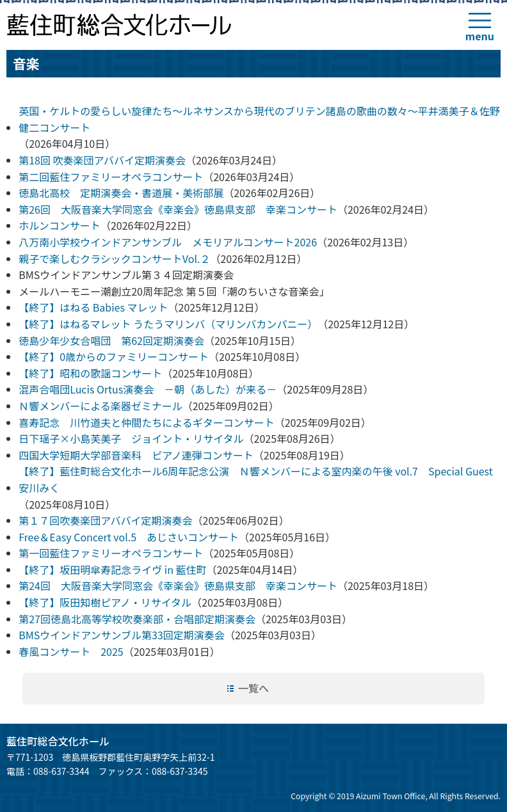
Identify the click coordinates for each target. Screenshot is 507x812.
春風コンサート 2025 (71, 651)
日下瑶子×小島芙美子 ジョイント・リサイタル (131, 438)
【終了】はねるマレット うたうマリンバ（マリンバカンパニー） (168, 324)
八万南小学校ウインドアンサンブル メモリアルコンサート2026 (168, 242)
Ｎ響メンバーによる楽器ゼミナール (101, 406)
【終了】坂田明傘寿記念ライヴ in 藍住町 (112, 569)
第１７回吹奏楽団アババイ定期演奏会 (105, 520)
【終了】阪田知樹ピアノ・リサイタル (105, 602)
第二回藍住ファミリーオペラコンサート (111, 177)
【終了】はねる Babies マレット (93, 307)
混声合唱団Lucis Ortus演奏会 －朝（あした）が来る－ (148, 389)
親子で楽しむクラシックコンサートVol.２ (114, 259)
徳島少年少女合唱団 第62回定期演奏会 (111, 340)
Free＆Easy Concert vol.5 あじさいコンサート (129, 537)
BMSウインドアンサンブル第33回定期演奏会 (122, 635)
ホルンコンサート (60, 225)
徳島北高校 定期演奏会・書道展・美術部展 (121, 193)
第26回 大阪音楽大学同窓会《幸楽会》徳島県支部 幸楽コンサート (178, 209)
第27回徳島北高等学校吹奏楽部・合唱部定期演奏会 (137, 619)
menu (480, 36)
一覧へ (253, 688)
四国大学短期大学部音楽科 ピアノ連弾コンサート (136, 455)
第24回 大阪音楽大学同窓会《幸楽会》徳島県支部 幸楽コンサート (178, 585)
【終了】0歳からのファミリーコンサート (114, 356)
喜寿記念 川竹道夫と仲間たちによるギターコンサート (147, 422)
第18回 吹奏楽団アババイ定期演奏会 (102, 160)
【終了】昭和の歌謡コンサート (90, 373)
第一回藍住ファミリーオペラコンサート (111, 553)
